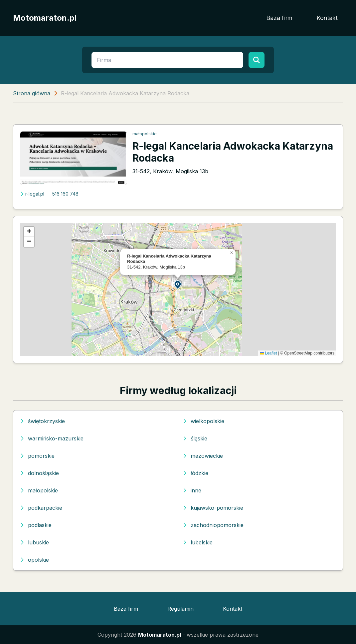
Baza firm (279, 18)
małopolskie (145, 134)
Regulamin (180, 609)
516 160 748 (65, 194)
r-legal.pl (32, 194)
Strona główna (32, 93)
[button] (178, 284)
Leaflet (268, 353)
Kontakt (327, 18)
